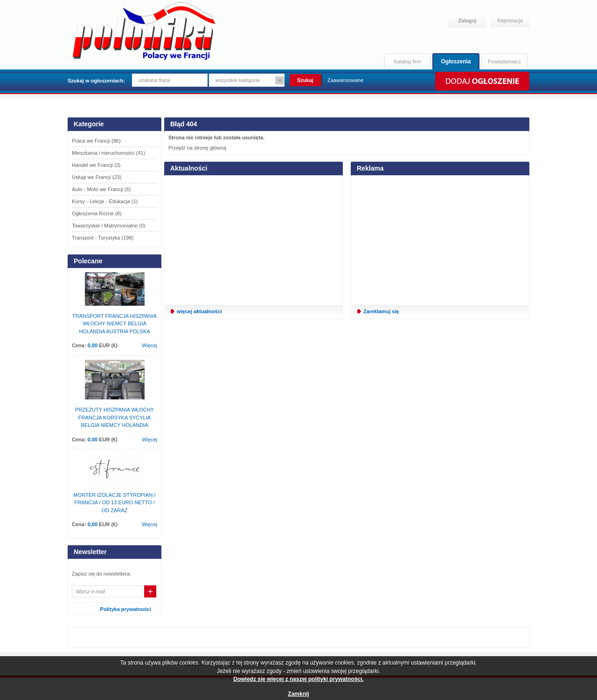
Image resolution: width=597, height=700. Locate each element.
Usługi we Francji (97, 177)
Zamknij (298, 694)
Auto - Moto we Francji (101, 189)
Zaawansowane (345, 80)
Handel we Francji (96, 165)
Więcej (149, 345)
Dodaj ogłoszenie (482, 81)
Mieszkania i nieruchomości (108, 153)
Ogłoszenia (456, 62)
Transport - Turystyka (103, 238)
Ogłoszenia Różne (97, 213)
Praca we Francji (96, 141)
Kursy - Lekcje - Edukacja (105, 201)
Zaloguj (467, 21)
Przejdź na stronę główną (197, 148)
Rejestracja (510, 21)
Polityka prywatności (126, 609)
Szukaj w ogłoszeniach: (96, 81)
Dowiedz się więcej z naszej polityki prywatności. (298, 679)
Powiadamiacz (504, 62)
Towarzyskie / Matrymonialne (109, 226)
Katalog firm (407, 62)
